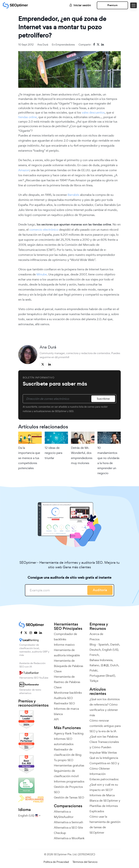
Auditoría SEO (63, 698)
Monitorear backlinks (68, 693)
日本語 (105, 665)
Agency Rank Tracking (69, 733)
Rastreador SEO (64, 703)
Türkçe (94, 681)
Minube (42, 274)
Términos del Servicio (85, 862)
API (56, 719)
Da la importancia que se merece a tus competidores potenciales (29, 458)
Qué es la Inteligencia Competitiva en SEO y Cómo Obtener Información (104, 766)
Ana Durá (43, 45)
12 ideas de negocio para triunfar (53, 453)
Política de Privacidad (56, 862)
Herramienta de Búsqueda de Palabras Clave (69, 666)
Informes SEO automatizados (64, 741)
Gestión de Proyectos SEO (68, 789)
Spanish (104, 644)
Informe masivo (64, 645)
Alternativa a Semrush (68, 822)
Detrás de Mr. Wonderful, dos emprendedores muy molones (82, 455)
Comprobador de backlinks (65, 637)
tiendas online (28, 117)
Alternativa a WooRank (69, 838)
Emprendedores (65, 45)
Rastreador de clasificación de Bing (68, 752)
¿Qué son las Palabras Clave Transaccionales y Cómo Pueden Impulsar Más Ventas (104, 745)
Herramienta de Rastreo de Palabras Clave (67, 682)
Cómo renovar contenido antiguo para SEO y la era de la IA (105, 726)
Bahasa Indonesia (101, 660)
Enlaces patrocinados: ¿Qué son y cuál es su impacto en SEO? (104, 785)
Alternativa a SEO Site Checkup (68, 830)
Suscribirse (103, 399)
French (94, 655)
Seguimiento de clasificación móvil (66, 773)
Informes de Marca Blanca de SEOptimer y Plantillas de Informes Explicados (105, 803)
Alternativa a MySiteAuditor (64, 814)
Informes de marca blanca (66, 711)
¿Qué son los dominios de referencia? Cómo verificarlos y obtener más (105, 707)
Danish (115, 644)
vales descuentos (93, 113)
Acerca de (96, 634)
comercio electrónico (44, 230)
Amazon (24, 170)
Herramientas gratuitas (69, 765)
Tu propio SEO (64, 760)
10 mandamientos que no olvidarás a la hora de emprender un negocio (108, 460)
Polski (93, 670)
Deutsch (95, 650)
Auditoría (100, 590)
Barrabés (73, 195)
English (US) (110, 650)
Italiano (94, 665)
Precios (95, 639)
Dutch (114, 665)
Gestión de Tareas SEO (69, 797)
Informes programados (69, 781)
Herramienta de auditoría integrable (67, 653)
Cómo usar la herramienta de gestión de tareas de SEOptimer (105, 825)
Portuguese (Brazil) (102, 676)
